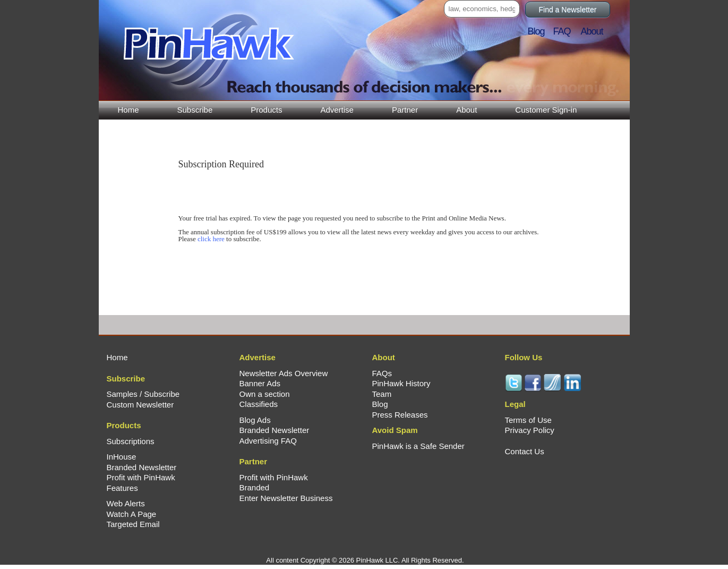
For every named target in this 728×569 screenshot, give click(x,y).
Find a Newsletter (568, 10)
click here (211, 239)
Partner (405, 110)
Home (129, 110)
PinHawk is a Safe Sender (418, 446)
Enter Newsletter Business (286, 498)
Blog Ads (255, 420)
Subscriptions (131, 441)
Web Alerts (126, 503)
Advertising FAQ (268, 441)
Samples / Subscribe (143, 394)
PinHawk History (401, 383)
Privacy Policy (530, 430)
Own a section (265, 394)
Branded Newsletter (142, 467)
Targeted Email (133, 524)
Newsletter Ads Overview (284, 373)
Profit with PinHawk (141, 477)
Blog (539, 31)
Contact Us (525, 451)
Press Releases (400, 415)
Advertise (337, 110)
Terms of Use (528, 420)
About (466, 110)
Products (266, 110)
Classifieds (259, 404)
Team (382, 394)
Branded (255, 487)
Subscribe (195, 110)
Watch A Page (132, 514)
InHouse (122, 457)
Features (122, 488)
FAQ (566, 31)
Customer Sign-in (546, 110)
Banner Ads (260, 383)
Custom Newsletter (140, 405)
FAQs (382, 373)
